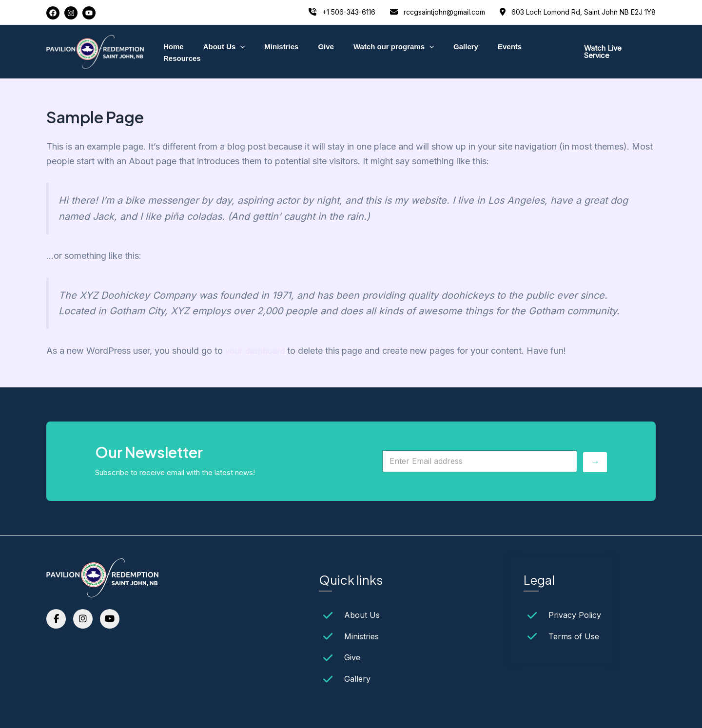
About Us (224, 52)
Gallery (446, 51)
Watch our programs (379, 52)
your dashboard (257, 351)
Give (317, 51)
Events (485, 51)
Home (178, 51)
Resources (531, 51)
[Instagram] (71, 13)
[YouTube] (89, 13)
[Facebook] (53, 13)
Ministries (277, 51)
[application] (241, 52)
